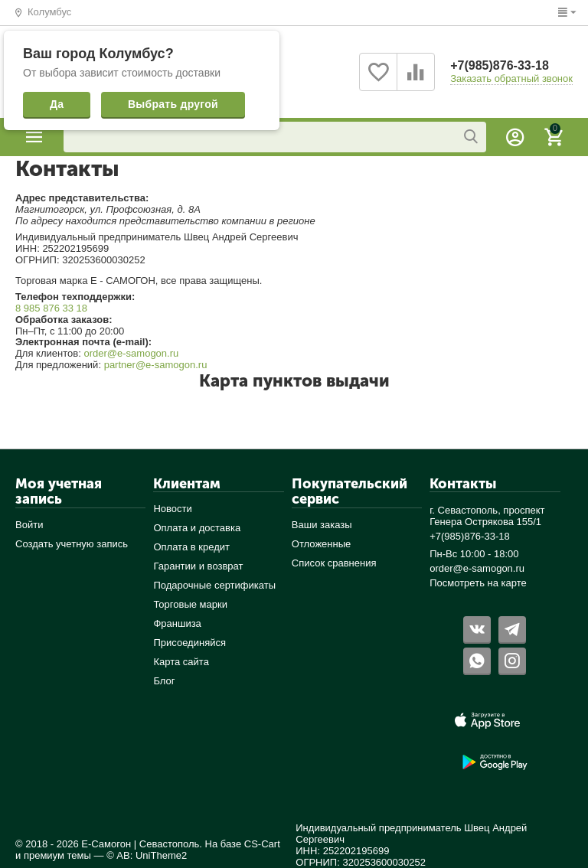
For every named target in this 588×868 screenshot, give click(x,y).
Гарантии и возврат (198, 566)
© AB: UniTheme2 (147, 855)
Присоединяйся (189, 643)
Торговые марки (190, 604)
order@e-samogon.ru (131, 353)
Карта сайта (181, 662)
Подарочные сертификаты (214, 585)
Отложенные (322, 544)
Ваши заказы (322, 525)
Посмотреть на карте (478, 583)
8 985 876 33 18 (51, 308)
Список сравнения (334, 563)
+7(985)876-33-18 (500, 65)
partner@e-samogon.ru (156, 365)
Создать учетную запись (72, 544)
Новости (172, 509)
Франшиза (177, 623)
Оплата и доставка (197, 528)
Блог (164, 681)
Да (57, 104)
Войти (29, 525)
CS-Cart (262, 844)
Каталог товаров (34, 137)
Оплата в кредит (191, 547)
